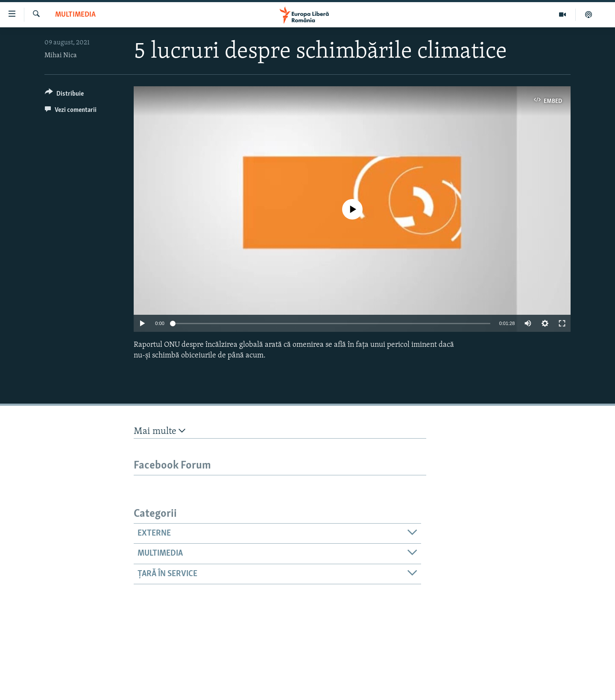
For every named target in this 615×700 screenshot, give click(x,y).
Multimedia (75, 15)
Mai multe (160, 431)
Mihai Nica (61, 56)
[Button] (64, 95)
